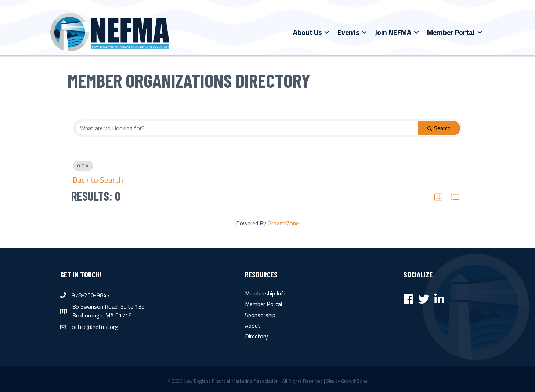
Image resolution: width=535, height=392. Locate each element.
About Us (307, 32)
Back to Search (98, 180)
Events (348, 32)
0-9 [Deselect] (83, 166)
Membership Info (266, 293)
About (253, 326)
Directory (256, 336)
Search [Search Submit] (439, 128)
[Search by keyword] (247, 128)
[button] (438, 197)
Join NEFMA (393, 32)
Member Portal (451, 32)
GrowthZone (283, 223)
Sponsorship (260, 315)
